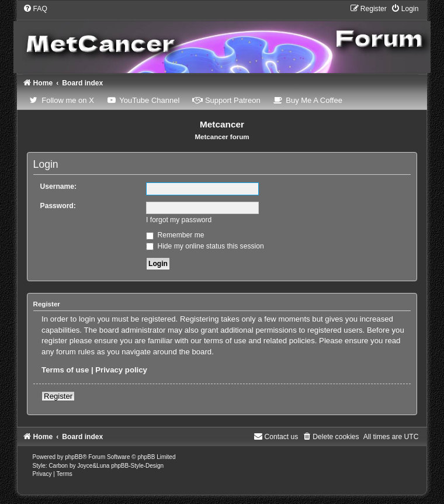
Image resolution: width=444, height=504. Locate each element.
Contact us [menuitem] (276, 437)
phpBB (74, 457)
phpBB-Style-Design (137, 466)
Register (58, 396)
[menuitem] (35, 9)
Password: (58, 206)
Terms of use (65, 370)
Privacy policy (121, 370)
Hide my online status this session (205, 246)
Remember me (175, 235)
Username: (59, 187)
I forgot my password (179, 220)
